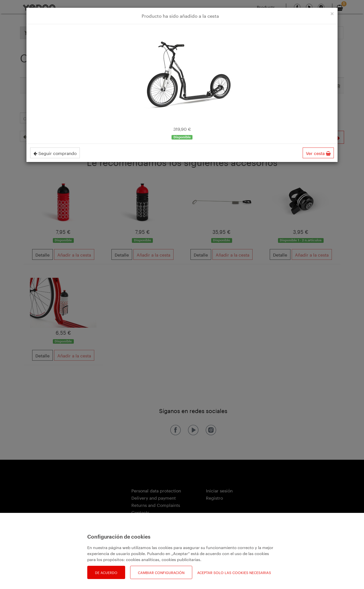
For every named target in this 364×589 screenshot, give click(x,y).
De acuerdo (106, 572)
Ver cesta (318, 153)
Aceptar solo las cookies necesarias (234, 572)
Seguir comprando (55, 153)
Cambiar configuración (161, 572)
